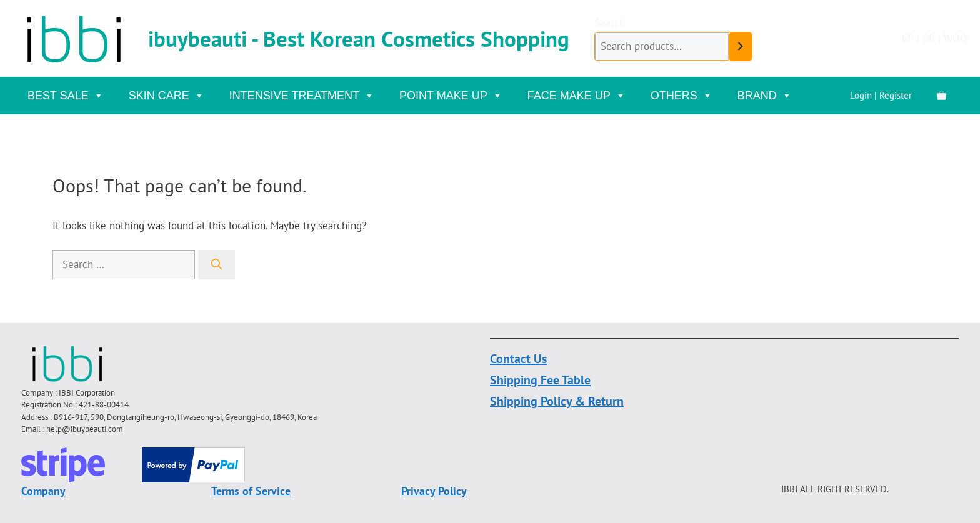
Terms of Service (251, 491)
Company (43, 491)
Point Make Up (451, 96)
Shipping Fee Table (540, 380)
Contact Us (518, 359)
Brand (765, 96)
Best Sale (66, 96)
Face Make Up (577, 96)
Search (610, 23)
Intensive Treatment (302, 96)
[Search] (217, 265)
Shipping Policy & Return (557, 401)
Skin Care (167, 96)
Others (682, 96)
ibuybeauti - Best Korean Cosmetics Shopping (359, 39)
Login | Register (881, 95)
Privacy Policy (434, 491)
